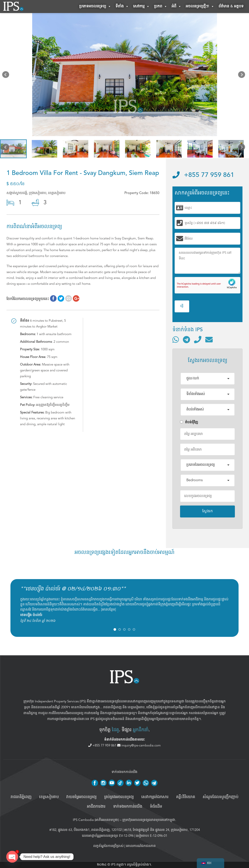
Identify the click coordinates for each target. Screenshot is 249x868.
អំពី (176, 7)
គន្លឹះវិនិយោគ (186, 797)
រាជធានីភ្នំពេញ (112, 707)
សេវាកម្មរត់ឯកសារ (155, 797)
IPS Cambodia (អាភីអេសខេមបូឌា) (96, 820)
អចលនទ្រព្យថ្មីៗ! (200, 7)
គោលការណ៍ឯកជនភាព (141, 846)
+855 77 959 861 (203, 175)
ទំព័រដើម (156, 807)
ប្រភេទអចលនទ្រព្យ (95, 7)
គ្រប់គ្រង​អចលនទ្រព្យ (119, 797)
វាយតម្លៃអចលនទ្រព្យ (81, 797)
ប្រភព (161, 7)
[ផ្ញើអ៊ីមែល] (209, 339)
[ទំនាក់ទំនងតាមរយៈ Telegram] (186, 339)
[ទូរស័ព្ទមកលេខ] (198, 339)
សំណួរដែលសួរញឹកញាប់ (221, 797)
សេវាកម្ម (141, 7)
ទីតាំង (122, 7)
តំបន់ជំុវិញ (189, 422)
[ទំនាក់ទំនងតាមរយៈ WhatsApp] (176, 339)
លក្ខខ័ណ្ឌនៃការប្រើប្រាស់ (108, 846)
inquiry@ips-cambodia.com (139, 745)
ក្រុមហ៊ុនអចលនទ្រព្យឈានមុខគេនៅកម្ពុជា (149, 820)
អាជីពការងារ (96, 807)
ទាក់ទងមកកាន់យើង (128, 807)
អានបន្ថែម (109, 609)
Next (242, 76)
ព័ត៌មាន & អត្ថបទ (231, 6)
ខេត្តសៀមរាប (136, 707)
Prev (7, 76)
